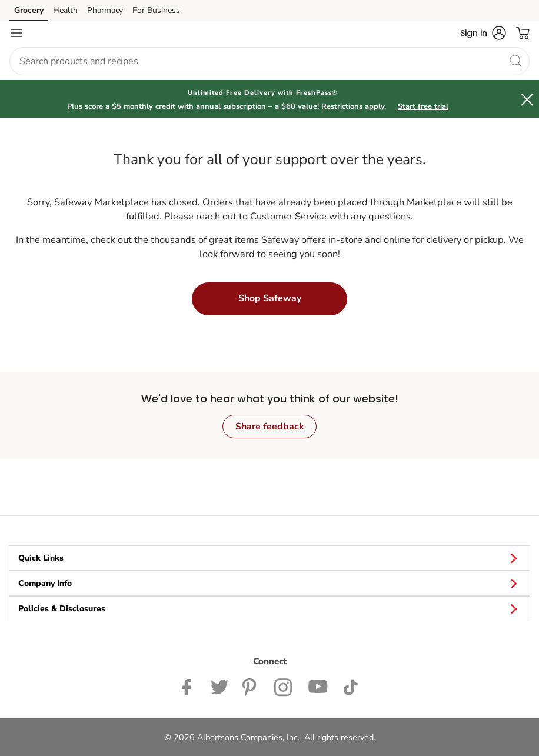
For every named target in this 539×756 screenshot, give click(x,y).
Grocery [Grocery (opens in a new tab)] (29, 10)
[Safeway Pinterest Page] (251, 686)
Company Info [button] (269, 583)
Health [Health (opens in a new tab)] (65, 10)
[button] (483, 33)
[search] (515, 61)
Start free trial (423, 106)
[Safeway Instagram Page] (284, 686)
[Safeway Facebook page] (189, 686)
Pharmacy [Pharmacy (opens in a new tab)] (105, 10)
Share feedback (270, 427)
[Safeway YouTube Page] (318, 686)
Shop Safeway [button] (270, 298)
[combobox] (269, 61)
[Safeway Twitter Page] (219, 686)
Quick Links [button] (269, 558)
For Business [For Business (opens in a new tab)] (156, 10)
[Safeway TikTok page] (350, 686)
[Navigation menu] (16, 33)
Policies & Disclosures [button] (269, 608)
